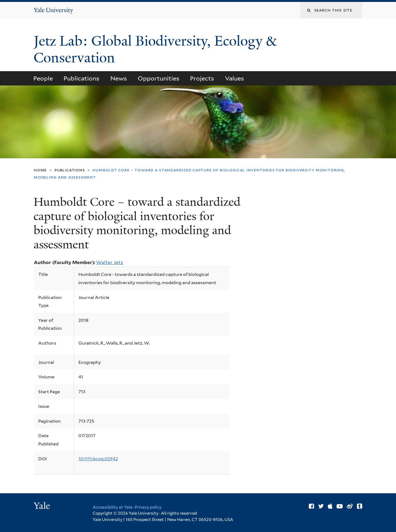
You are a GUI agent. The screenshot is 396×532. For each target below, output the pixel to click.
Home (40, 170)
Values (234, 78)
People (43, 78)
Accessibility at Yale (112, 507)
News (119, 78)
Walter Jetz (110, 262)
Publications (81, 78)
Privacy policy (148, 507)
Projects (202, 78)
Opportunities (159, 78)
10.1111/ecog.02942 (98, 459)
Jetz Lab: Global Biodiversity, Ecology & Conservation (155, 49)
